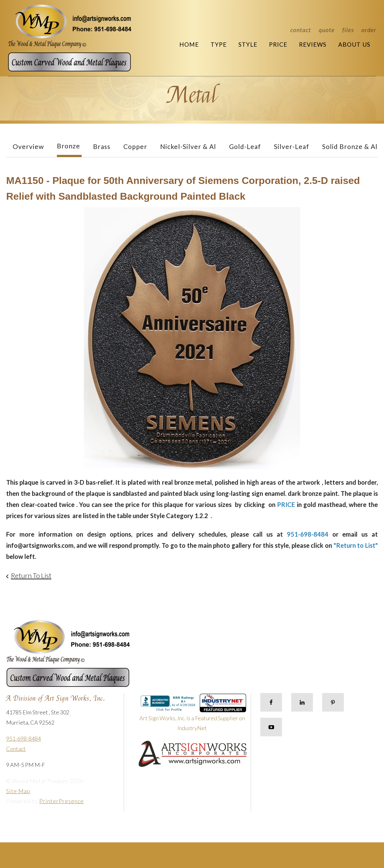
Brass (102, 146)
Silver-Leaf (292, 146)
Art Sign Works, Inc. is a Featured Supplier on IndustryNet (193, 715)
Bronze (68, 146)
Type (219, 44)
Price (278, 44)
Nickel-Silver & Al (188, 146)
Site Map (18, 791)
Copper (135, 146)
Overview (28, 146)
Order (369, 30)
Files (348, 30)
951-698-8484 (23, 738)
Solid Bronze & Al (350, 146)
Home (189, 44)
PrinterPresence (62, 801)
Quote (327, 30)
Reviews (313, 44)
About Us (354, 44)
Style (248, 44)
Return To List (31, 575)
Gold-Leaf (245, 146)
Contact (301, 30)
